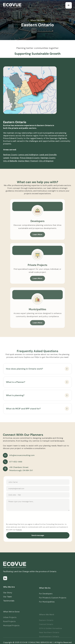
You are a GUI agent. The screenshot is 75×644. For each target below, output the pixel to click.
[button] (69, 5)
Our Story (8, 597)
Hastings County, (48, 158)
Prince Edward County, (30, 158)
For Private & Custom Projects (53, 604)
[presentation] (24, 516)
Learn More (37, 239)
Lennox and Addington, (28, 155)
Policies (21, 530)
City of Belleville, (10, 161)
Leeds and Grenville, (48, 155)
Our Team (8, 601)
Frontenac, (15, 158)
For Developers (46, 600)
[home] (12, 5)
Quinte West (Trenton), (28, 161)
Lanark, (6, 158)
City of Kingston (46, 161)
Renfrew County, (10, 155)
